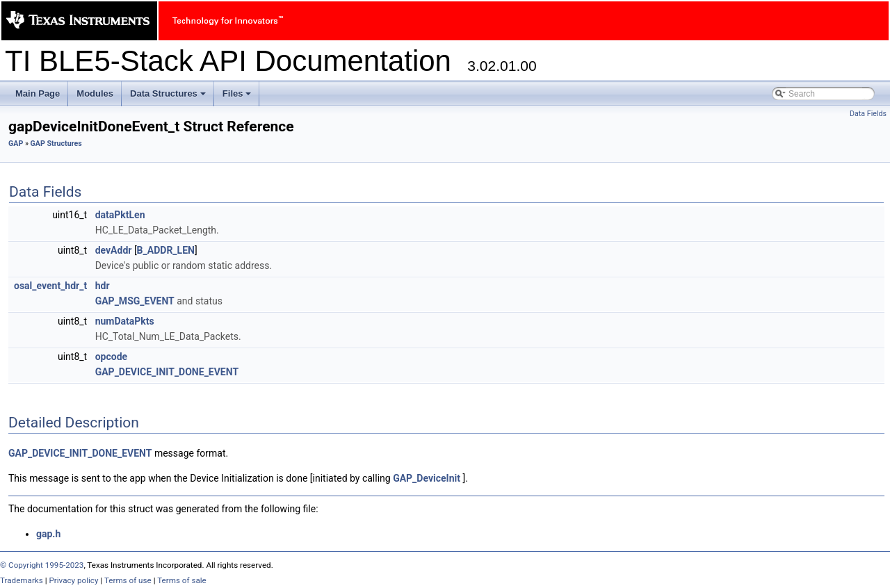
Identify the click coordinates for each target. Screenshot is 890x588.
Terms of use (128, 580)
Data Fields (868, 114)
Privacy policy (73, 580)
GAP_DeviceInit (427, 478)
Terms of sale (182, 580)
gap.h (48, 534)
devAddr (114, 250)
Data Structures (169, 97)
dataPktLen (120, 215)
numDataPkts (125, 321)
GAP (16, 144)
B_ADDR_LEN (166, 250)
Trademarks (22, 580)
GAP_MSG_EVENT (135, 301)
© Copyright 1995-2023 (42, 565)
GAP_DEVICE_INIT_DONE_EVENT (167, 372)
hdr (103, 286)
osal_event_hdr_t (50, 286)
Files (238, 97)
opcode (111, 357)
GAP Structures (56, 144)
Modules (95, 93)
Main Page (38, 93)
